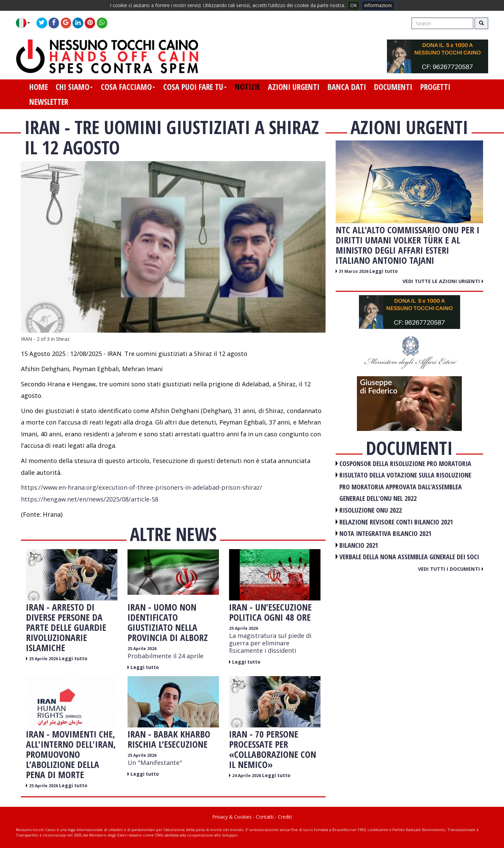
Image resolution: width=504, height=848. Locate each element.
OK (354, 5)
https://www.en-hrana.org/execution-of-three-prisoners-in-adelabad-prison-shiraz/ (142, 487)
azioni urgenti (294, 87)
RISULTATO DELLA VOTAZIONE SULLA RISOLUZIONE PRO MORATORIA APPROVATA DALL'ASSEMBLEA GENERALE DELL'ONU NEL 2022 (405, 487)
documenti (393, 87)
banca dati (347, 87)
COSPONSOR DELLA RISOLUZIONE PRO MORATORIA (405, 464)
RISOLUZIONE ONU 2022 (371, 510)
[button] (25, 23)
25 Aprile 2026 (44, 659)
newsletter (49, 102)
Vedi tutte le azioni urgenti (443, 281)
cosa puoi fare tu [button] (195, 87)
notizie (247, 87)
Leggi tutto (73, 658)
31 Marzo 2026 (354, 271)
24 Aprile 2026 (247, 776)
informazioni (378, 5)
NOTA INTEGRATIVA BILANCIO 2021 (385, 533)
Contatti (265, 817)
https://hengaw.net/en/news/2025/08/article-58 (90, 499)
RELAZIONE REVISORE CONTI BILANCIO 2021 (396, 522)
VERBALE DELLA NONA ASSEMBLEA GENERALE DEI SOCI (409, 557)
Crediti (285, 817)
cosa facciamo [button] (128, 87)
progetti (435, 87)
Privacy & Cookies (232, 817)
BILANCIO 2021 (359, 545)
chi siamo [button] (74, 87)
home (39, 87)
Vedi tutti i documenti (451, 569)
